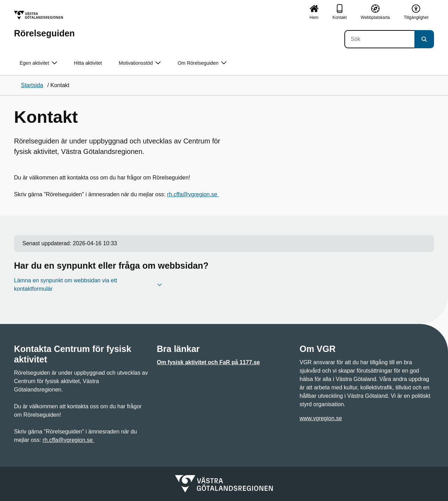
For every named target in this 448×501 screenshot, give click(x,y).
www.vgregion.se (321, 418)
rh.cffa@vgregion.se (193, 194)
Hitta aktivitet (88, 63)
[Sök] (379, 39)
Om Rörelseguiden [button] (202, 63)
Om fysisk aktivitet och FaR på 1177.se (208, 362)
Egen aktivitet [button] (38, 63)
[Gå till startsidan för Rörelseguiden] (44, 24)
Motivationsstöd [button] (140, 63)
